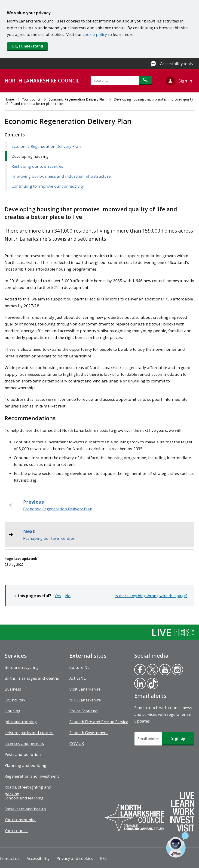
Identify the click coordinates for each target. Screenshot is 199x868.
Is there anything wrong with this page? (151, 596)
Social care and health (25, 809)
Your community (20, 820)
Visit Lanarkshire (85, 689)
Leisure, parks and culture (29, 733)
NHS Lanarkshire (85, 700)
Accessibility (38, 858)
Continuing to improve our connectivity (48, 186)
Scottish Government (89, 733)
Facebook (139, 670)
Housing (12, 711)
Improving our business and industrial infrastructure (61, 176)
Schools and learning (24, 798)
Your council (31, 99)
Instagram (177, 670)
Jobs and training (21, 722)
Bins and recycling (22, 667)
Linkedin (140, 684)
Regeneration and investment (32, 776)
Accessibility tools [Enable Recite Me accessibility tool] (176, 64)
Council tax (15, 700)
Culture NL (79, 667)
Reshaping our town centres (37, 166)
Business (13, 689)
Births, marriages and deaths (32, 678)
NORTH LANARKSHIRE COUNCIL (42, 81)
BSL (104, 858)
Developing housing (30, 156)
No (68, 596)
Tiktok (152, 684)
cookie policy (95, 34)
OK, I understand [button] (27, 46)
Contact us (10, 858)
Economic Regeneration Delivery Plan (77, 99)
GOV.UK (77, 743)
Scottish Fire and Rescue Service (99, 722)
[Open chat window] (177, 845)
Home (9, 99)
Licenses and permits (24, 743)
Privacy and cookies (75, 858)
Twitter (152, 670)
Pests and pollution (23, 754)
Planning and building (26, 765)
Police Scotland (84, 711)
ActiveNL (77, 678)
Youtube (164, 670)
